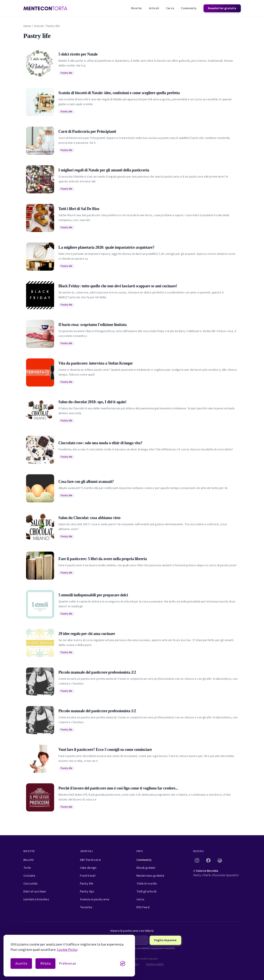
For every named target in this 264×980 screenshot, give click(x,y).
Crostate (29, 876)
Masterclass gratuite (150, 876)
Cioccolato (31, 884)
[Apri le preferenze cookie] (67, 964)
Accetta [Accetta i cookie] (21, 964)
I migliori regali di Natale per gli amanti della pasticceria (104, 170)
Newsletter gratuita (222, 8)
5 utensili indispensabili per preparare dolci (93, 595)
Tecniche (86, 907)
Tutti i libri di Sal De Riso (79, 209)
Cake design (88, 868)
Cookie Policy (67, 950)
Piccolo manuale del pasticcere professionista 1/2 (97, 711)
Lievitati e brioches (36, 899)
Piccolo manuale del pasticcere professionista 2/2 (97, 672)
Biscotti (29, 860)
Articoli (154, 8)
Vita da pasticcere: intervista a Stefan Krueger (96, 363)
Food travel (88, 876)
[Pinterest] (220, 860)
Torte (27, 868)
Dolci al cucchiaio (35, 892)
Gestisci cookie (155, 964)
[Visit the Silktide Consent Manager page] (123, 964)
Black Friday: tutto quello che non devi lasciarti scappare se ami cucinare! (118, 286)
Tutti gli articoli (147, 892)
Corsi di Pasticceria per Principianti (87, 131)
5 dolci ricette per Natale (78, 54)
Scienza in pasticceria (95, 899)
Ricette (136, 8)
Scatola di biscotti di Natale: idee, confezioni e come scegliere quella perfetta (119, 93)
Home (27, 26)
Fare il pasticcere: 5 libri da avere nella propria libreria (103, 559)
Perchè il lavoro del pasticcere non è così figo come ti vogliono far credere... (118, 788)
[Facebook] (208, 860)
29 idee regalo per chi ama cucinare (87, 634)
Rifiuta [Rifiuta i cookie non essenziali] (45, 964)
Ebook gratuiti (146, 868)
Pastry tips (87, 892)
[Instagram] (197, 860)
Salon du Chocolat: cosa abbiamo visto (89, 518)
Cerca (170, 8)
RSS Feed (143, 907)
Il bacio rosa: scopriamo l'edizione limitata (93, 325)
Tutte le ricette (147, 884)
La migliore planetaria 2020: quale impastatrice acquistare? (106, 247)
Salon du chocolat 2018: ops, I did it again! (93, 402)
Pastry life (67, 73)
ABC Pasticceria (90, 860)
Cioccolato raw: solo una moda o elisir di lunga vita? (100, 443)
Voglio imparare (165, 940)
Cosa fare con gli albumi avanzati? (86, 482)
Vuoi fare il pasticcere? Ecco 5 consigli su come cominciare (105, 750)
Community (189, 8)
